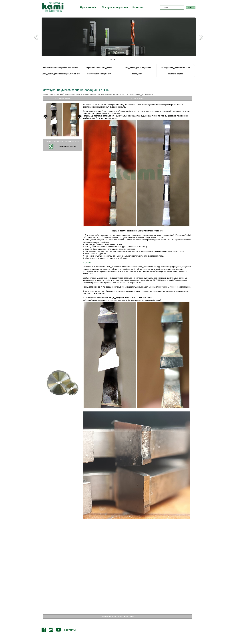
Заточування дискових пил (141, 94)
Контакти (138, 7)
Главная (47, 94)
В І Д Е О (87, 262)
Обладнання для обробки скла (176, 67)
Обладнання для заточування (137, 67)
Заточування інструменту (99, 74)
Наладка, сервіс (176, 74)
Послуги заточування (115, 7)
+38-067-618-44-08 (68, 146)
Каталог (56, 94)
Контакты (70, 630)
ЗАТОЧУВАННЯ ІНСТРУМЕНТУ (112, 94)
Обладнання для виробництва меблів (61, 67)
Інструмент (137, 74)
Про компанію (89, 7)
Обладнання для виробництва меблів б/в (61, 74)
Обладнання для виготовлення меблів (79, 94)
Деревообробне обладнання (99, 67)
